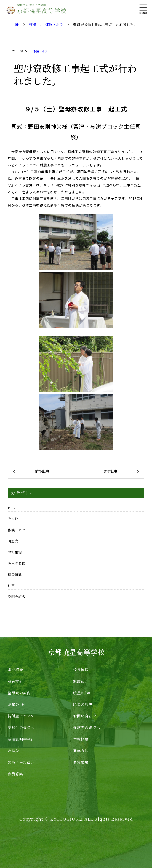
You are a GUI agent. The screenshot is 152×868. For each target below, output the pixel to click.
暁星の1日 (16, 704)
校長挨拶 (81, 669)
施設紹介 (81, 681)
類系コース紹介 (21, 762)
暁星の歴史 (83, 704)
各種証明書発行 (21, 739)
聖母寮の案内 (19, 693)
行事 (11, 585)
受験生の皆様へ (21, 727)
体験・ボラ (40, 51)
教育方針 (15, 681)
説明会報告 (17, 597)
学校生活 (15, 552)
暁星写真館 (17, 563)
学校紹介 (15, 669)
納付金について (21, 716)
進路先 (13, 751)
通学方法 (81, 751)
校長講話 (15, 574)
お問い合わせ (85, 716)
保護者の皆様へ (87, 727)
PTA (11, 507)
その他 (13, 518)
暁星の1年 (82, 693)
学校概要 (81, 739)
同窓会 (13, 541)
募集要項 (81, 762)
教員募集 (15, 774)
